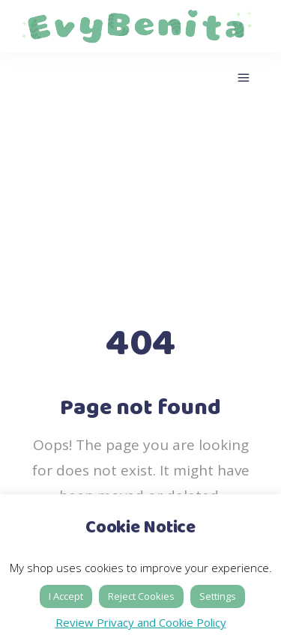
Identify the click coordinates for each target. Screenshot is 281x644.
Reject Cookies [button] (141, 596)
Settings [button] (218, 596)
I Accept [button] (66, 596)
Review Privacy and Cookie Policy (141, 622)
